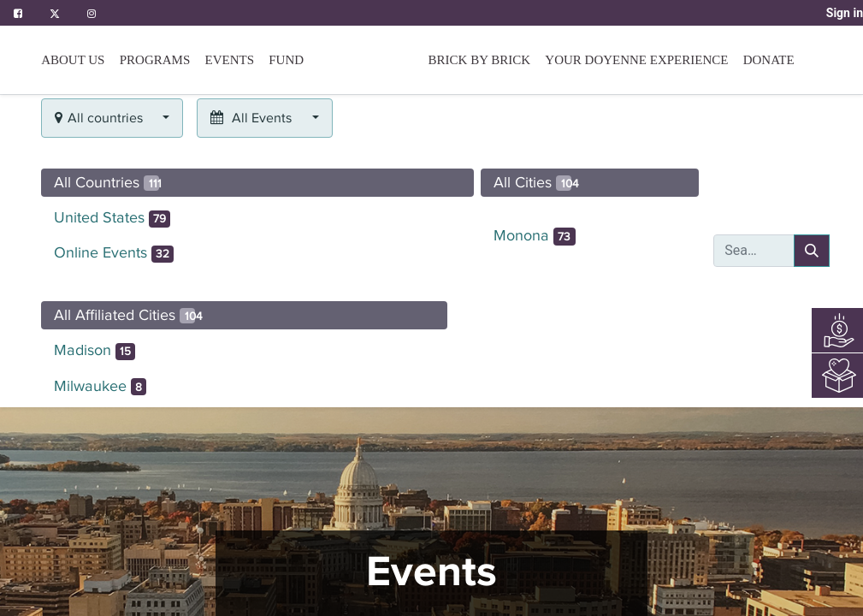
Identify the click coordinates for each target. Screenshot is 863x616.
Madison (95, 351)
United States (112, 218)
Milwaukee (100, 387)
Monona (535, 236)
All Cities (536, 182)
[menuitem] (286, 60)
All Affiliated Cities (128, 315)
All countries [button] (100, 118)
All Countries (108, 182)
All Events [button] (253, 118)
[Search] (812, 251)
